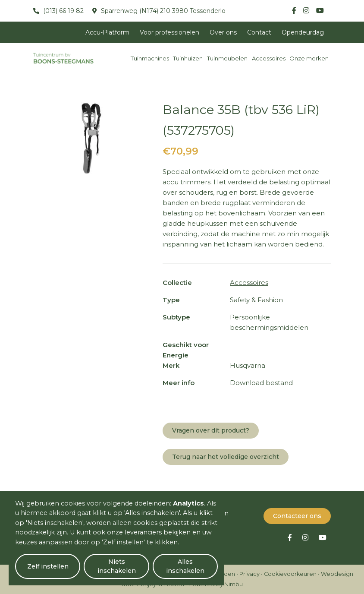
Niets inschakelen (117, 566)
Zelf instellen (48, 566)
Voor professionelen (169, 32)
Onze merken (309, 58)
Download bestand (261, 383)
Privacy (249, 574)
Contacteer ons (297, 516)
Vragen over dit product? (211, 430)
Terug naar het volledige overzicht (226, 457)
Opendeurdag (303, 32)
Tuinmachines (150, 58)
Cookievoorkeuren (290, 574)
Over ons (223, 32)
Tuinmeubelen (227, 58)
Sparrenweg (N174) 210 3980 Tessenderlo (162, 11)
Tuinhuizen (188, 58)
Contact (259, 32)
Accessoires (269, 58)
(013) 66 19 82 (63, 11)
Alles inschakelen (185, 566)
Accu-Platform (107, 32)
